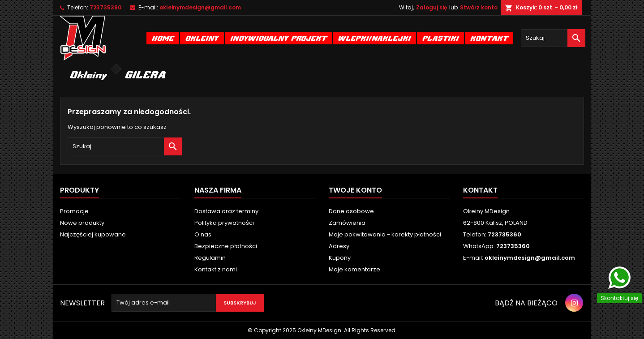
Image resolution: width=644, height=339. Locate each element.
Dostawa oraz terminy (226, 211)
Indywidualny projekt (278, 38)
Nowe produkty (82, 223)
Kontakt (489, 38)
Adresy (339, 246)
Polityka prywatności (224, 223)
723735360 (105, 7)
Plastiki (440, 38)
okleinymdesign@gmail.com (200, 7)
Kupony (340, 258)
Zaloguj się (431, 7)
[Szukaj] (553, 38)
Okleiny (202, 38)
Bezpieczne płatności (226, 246)
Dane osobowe (351, 211)
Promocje (74, 211)
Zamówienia (347, 223)
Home (163, 38)
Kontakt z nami (216, 269)
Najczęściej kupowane (93, 234)
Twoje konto (355, 190)
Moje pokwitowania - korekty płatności (385, 234)
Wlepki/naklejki (374, 38)
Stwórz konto (479, 7)
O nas (203, 234)
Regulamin (210, 258)
